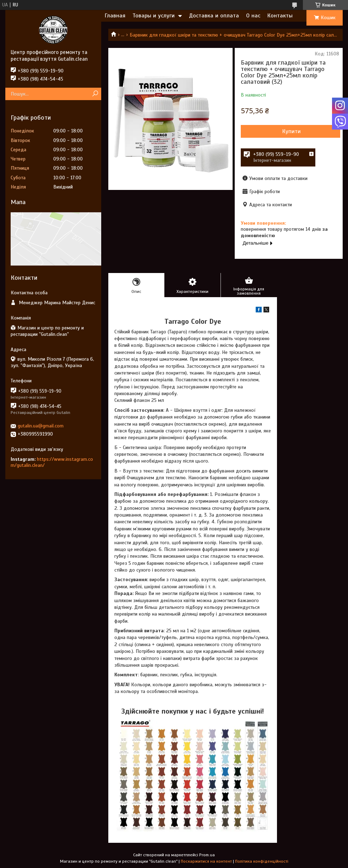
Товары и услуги (154, 16)
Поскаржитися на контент (206, 861)
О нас (253, 16)
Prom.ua (207, 855)
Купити (292, 131)
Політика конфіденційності (262, 861)
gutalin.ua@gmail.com (41, 426)
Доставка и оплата (214, 16)
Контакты (280, 16)
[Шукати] (95, 94)
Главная (115, 16)
